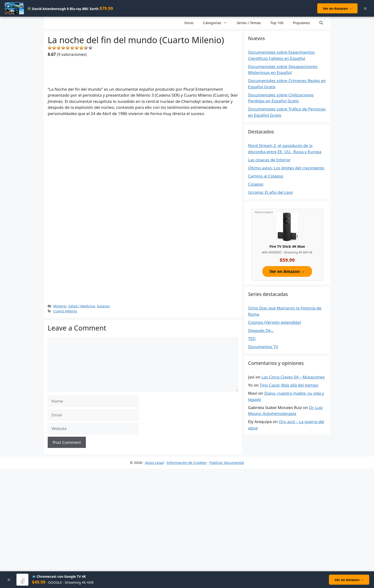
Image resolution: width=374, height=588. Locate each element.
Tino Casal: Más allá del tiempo (289, 385)
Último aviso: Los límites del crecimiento (286, 168)
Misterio (60, 306)
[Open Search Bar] (321, 23)
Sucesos (103, 306)
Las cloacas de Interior (269, 160)
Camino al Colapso (266, 176)
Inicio (189, 23)
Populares (301, 23)
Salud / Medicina (82, 306)
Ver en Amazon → (337, 8)
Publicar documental (227, 462)
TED (252, 339)
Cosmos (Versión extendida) (275, 322)
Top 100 (277, 23)
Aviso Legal (154, 462)
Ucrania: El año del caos (270, 192)
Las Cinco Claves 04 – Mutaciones (293, 377)
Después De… (261, 330)
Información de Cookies (187, 462)
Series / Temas (249, 23)
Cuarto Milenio (65, 311)
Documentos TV (263, 347)
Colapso (256, 184)
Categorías (217, 23)
